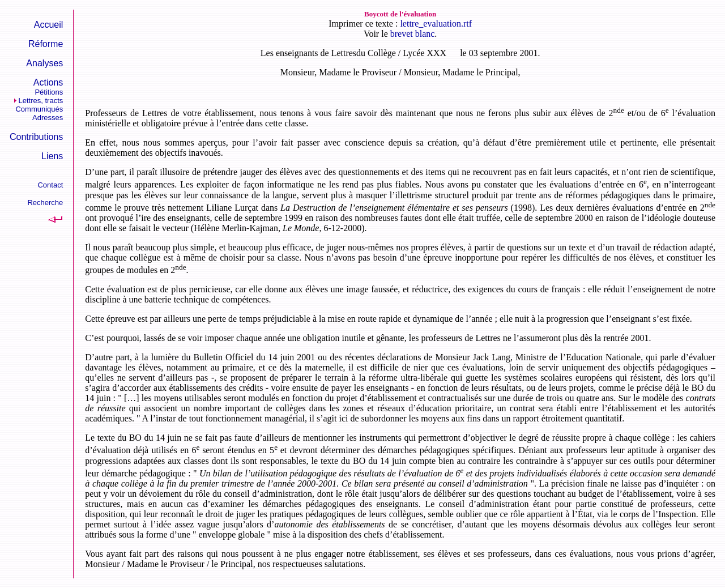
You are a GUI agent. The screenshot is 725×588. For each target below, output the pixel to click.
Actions (48, 82)
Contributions (36, 137)
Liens (52, 156)
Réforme (46, 44)
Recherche (45, 203)
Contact (50, 185)
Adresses (48, 118)
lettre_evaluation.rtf (436, 24)
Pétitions (49, 92)
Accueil (49, 25)
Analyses (44, 63)
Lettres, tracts (41, 101)
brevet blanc (413, 34)
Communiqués (39, 109)
